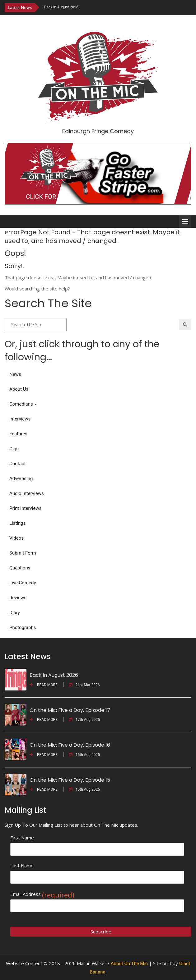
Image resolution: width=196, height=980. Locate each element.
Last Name (22, 865)
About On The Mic (129, 964)
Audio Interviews (27, 493)
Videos (16, 538)
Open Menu (185, 222)
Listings (17, 523)
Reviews (18, 598)
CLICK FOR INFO (49, 197)
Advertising (21, 479)
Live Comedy (23, 583)
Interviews (20, 419)
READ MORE (44, 685)
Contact (17, 464)
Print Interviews (25, 508)
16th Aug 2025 (84, 755)
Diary (15, 613)
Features (18, 434)
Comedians (23, 404)
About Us (19, 389)
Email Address (42, 894)
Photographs (23, 627)
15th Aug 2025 (84, 789)
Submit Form (23, 553)
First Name (22, 838)
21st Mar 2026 (84, 685)
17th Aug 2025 (84, 720)
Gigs (14, 449)
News (15, 374)
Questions (20, 568)
